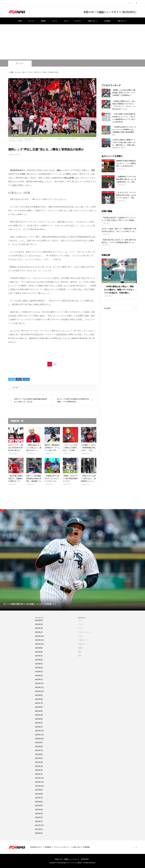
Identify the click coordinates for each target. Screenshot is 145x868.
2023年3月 (39, 766)
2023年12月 (39, 731)
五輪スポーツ (93, 21)
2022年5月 (39, 806)
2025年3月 (39, 672)
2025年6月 (39, 660)
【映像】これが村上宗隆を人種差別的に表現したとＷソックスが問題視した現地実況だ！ (124, 93)
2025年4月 (39, 668)
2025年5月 (39, 664)
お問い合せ (77, 847)
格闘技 (43, 21)
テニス (55, 21)
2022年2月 (39, 817)
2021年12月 (39, 825)
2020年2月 (39, 833)
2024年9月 (39, 695)
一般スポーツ (122, 21)
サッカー (31, 21)
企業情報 (86, 847)
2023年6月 (39, 754)
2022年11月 (39, 782)
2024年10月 (39, 691)
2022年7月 (39, 798)
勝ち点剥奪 (69, 178)
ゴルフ (66, 21)
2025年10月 (39, 644)
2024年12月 (39, 683)
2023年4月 (39, 762)
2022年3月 (39, 814)
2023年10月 (39, 739)
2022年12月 (39, 778)
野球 (20, 21)
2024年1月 (39, 727)
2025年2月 (39, 675)
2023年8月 (39, 746)
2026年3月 (39, 624)
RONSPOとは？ (36, 847)
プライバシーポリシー (62, 847)
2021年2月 (39, 829)
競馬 (80, 652)
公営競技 (107, 21)
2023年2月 (39, 770)
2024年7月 (39, 703)
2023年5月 (39, 758)
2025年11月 (39, 640)
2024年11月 (39, 687)
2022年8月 (39, 794)
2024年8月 (39, 699)
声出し (69, 174)
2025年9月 (39, 648)
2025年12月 (39, 636)
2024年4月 (39, 715)
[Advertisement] (72, 42)
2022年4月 (39, 810)
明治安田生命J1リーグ (19, 170)
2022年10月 (39, 786)
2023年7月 (39, 750)
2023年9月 (39, 743)
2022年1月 (39, 821)
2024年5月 (39, 711)
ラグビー (78, 21)
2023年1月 (39, 774)
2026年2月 (39, 628)
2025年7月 (39, 656)
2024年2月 (39, 723)
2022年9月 (39, 790)
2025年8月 (39, 652)
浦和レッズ (61, 170)
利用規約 (48, 847)
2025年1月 (39, 679)
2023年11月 (39, 735)
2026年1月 (39, 632)
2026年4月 (39, 620)
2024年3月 (39, 719)
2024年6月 (39, 707)
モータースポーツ (84, 632)
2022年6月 (39, 802)
